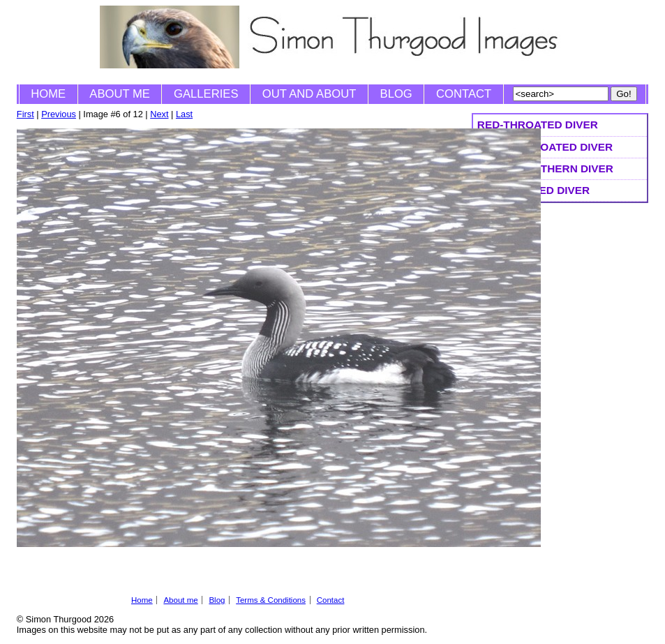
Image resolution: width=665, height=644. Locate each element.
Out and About (309, 94)
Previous (59, 114)
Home (48, 94)
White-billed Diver (533, 190)
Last (184, 114)
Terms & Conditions (271, 600)
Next (159, 114)
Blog (396, 94)
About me (120, 94)
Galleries (206, 94)
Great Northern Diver (545, 169)
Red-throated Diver (538, 125)
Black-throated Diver (545, 147)
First (25, 114)
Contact (464, 94)
